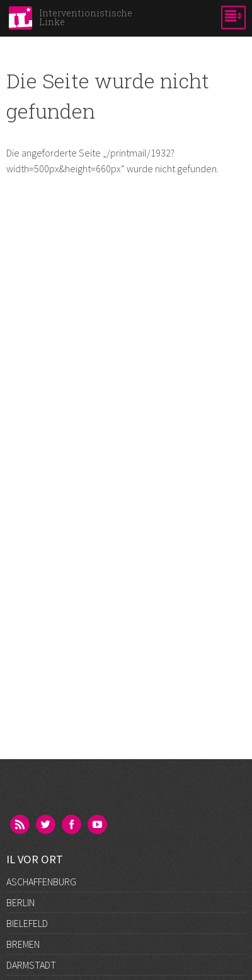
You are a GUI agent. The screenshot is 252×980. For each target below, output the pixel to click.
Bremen (23, 944)
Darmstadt (31, 965)
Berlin (20, 902)
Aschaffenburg (41, 882)
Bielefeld (27, 923)
